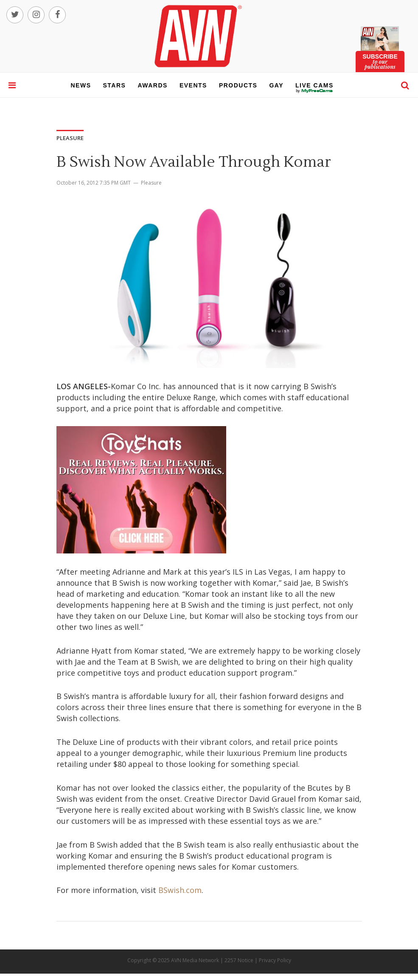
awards (152, 85)
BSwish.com (180, 890)
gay (276, 85)
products (238, 85)
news (81, 85)
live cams (314, 91)
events (193, 85)
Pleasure (151, 183)
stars (115, 85)
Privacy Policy (275, 960)
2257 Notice (239, 960)
